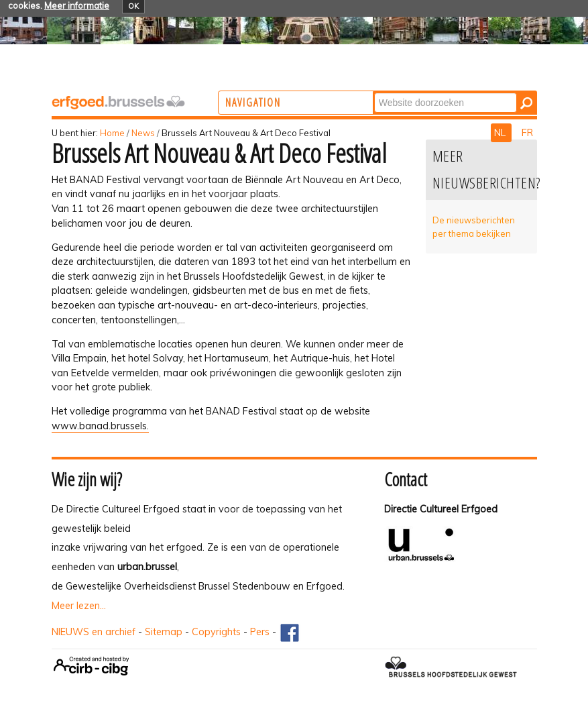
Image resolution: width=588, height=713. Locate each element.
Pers (260, 632)
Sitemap (164, 632)
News (143, 133)
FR (527, 133)
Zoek (426, 92)
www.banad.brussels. (100, 426)
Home (112, 133)
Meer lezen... (79, 606)
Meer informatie (77, 5)
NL (501, 133)
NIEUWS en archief (94, 632)
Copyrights (216, 632)
